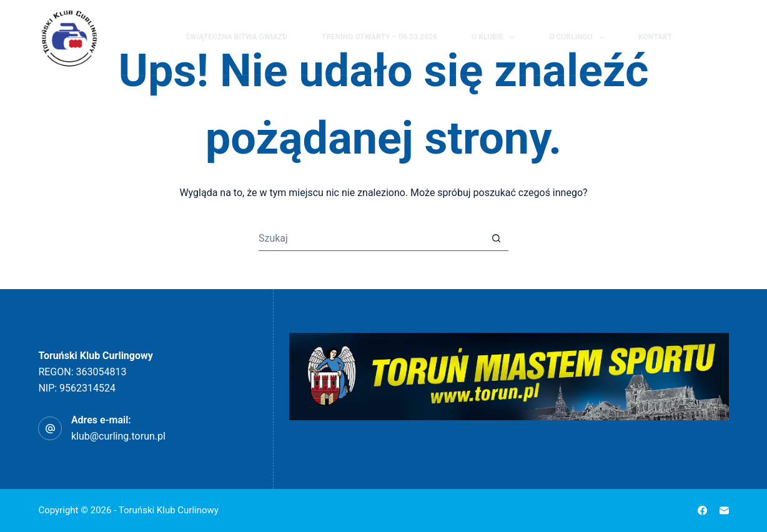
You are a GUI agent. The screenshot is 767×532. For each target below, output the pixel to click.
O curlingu (579, 37)
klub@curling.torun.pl (118, 436)
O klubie (496, 37)
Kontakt (655, 37)
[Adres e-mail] (724, 510)
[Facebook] (723, 37)
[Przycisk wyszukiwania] (496, 239)
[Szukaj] (700, 38)
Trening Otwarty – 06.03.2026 (379, 37)
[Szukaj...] (371, 239)
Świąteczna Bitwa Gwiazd (236, 37)
